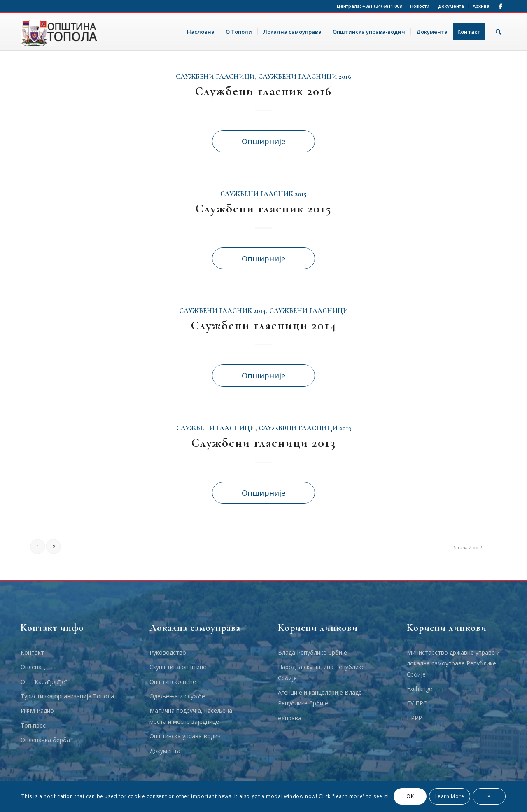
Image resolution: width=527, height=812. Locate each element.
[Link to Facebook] (500, 6)
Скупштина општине (178, 667)
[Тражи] (498, 32)
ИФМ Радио (37, 710)
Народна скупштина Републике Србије (321, 672)
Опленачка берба (45, 740)
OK (410, 796)
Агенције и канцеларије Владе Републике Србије (320, 698)
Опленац (33, 667)
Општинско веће (173, 682)
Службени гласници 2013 (305, 428)
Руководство (168, 652)
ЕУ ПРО (417, 703)
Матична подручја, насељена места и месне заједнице (191, 716)
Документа (451, 6)
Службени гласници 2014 (264, 325)
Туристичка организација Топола (67, 696)
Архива (481, 6)
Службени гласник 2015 (263, 194)
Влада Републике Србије (312, 652)
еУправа (290, 718)
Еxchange (420, 689)
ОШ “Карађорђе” (44, 682)
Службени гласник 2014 (223, 311)
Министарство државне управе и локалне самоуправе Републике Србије (453, 663)
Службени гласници (215, 77)
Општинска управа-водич (185, 736)
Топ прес (33, 725)
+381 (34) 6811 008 (382, 6)
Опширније (264, 141)
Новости (420, 6)
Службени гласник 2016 (263, 91)
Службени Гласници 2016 (305, 77)
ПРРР (414, 718)
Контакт (32, 652)
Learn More (450, 796)
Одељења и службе (177, 696)
